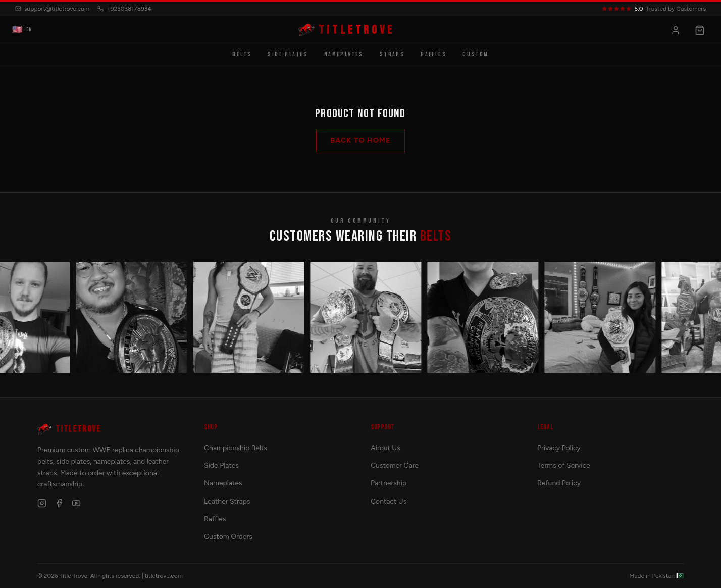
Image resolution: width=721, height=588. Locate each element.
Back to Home (361, 141)
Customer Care (395, 465)
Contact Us (389, 501)
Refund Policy (559, 483)
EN (22, 30)
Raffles (433, 54)
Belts (242, 54)
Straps (392, 54)
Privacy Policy (559, 448)
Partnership (389, 483)
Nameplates (344, 54)
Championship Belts (236, 448)
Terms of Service (564, 465)
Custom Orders (228, 537)
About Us (385, 448)
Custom (475, 54)
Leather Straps (227, 501)
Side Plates (288, 54)
